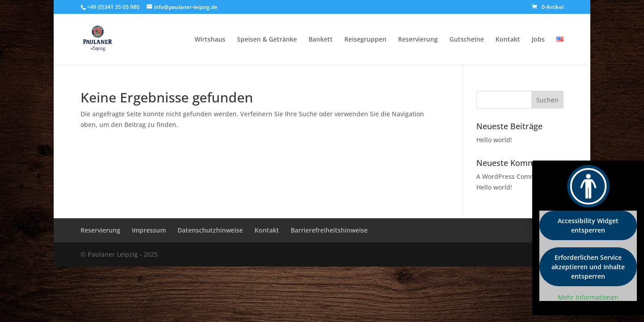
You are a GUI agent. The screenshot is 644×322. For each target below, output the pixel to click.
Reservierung (418, 40)
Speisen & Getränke (267, 40)
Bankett (321, 40)
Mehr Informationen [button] (588, 297)
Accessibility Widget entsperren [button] (588, 225)
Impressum (149, 230)
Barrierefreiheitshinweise (329, 230)
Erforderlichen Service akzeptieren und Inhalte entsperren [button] (588, 267)
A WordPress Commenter (514, 176)
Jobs (538, 40)
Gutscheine (467, 40)
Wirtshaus (210, 40)
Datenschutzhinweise (210, 230)
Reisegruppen (365, 40)
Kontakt (508, 40)
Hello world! (494, 140)
